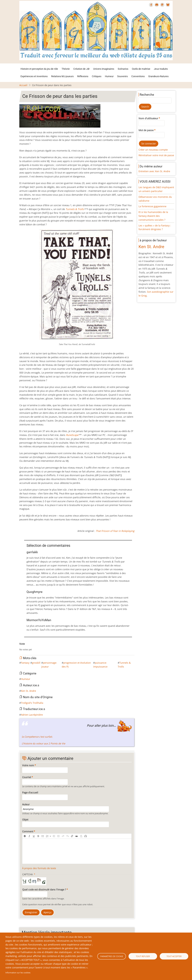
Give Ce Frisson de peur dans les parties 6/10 (33, 647)
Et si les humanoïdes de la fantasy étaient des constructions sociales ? (153, 216)
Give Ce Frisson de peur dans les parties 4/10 (29, 647)
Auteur (26, 804)
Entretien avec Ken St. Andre (154, 171)
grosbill (36, 663)
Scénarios (123, 69)
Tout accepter (174, 956)
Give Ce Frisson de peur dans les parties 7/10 (35, 647)
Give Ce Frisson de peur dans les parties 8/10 (37, 647)
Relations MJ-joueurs (62, 76)
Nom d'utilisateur (148, 118)
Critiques (97, 76)
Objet (25, 820)
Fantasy (25, 663)
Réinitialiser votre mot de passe (156, 155)
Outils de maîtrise (141, 69)
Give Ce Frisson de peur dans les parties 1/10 (23, 647)
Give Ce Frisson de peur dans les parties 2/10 (25, 647)
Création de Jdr (81, 69)
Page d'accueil (30, 793)
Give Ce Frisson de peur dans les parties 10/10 (42, 647)
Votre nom (28, 765)
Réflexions (83, 76)
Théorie (66, 69)
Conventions (138, 76)
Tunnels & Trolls (75, 209)
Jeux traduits (161, 69)
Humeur (109, 76)
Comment (28, 831)
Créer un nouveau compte (153, 150)
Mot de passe (146, 130)
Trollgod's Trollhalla (32, 703)
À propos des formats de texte (39, 868)
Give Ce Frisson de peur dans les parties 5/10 (31, 647)
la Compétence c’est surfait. (37, 737)
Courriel (27, 777)
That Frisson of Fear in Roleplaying (115, 531)
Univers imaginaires (104, 69)
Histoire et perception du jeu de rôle (39, 69)
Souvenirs (122, 76)
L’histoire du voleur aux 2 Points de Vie (43, 743)
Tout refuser (143, 956)
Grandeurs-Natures (158, 76)
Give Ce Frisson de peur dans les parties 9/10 (40, 647)
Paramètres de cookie (112, 956)
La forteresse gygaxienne (152, 206)
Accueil (23, 85)
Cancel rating (20, 647)
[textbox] (77, 851)
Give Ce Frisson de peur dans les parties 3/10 (27, 647)
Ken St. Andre (28, 691)
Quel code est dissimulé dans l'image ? (44, 890)
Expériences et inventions (34, 76)
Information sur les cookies (18, 973)
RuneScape (72, 435)
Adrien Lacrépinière (32, 715)
